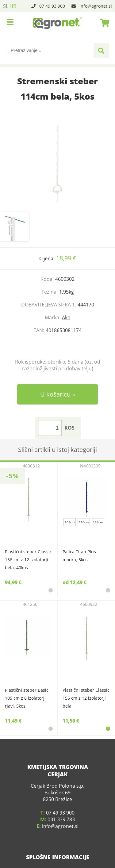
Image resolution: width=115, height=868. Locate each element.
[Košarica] (103, 23)
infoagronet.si (96, 6)
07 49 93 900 (52, 6)
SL (6, 6)
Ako (66, 317)
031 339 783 (61, 813)
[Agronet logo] (58, 23)
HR (13, 6)
